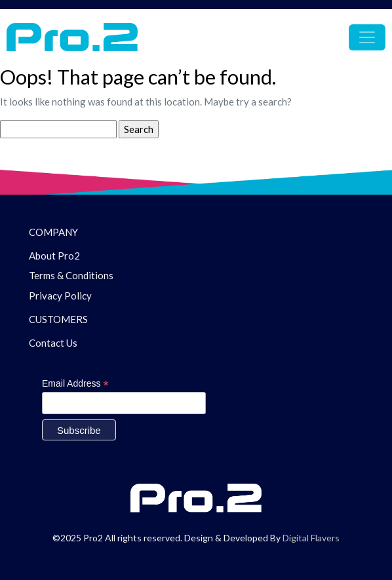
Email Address (75, 384)
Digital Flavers (311, 538)
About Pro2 (54, 256)
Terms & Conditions (71, 275)
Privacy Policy (60, 296)
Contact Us (53, 343)
